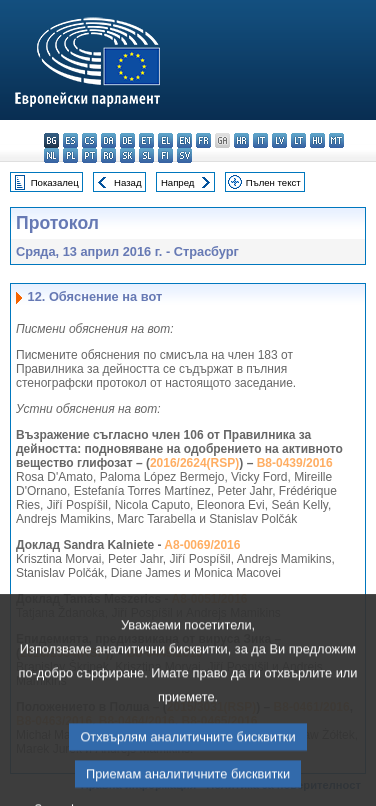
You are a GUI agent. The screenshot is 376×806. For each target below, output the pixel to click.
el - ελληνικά (165, 140)
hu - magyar (317, 140)
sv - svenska (184, 155)
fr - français (203, 140)
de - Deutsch (127, 140)
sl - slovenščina (146, 155)
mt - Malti (336, 140)
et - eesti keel (146, 140)
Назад (128, 182)
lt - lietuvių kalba (298, 140)
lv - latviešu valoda (279, 140)
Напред (178, 182)
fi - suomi (165, 155)
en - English (184, 140)
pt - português (89, 155)
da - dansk (108, 140)
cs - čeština (89, 140)
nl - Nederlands (51, 155)
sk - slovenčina (127, 155)
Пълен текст (273, 182)
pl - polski (70, 155)
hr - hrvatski (241, 140)
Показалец (55, 182)
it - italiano (260, 140)
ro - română (108, 155)
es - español (70, 140)
